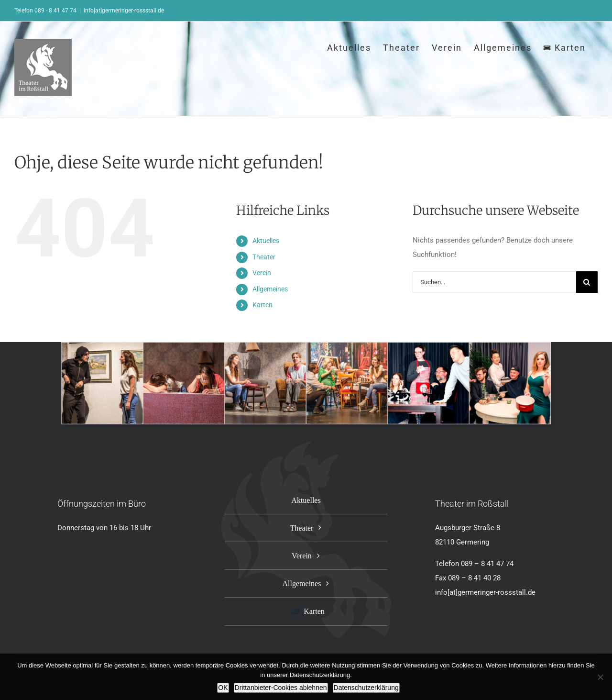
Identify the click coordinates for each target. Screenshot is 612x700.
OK (223, 688)
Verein (262, 273)
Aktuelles (266, 241)
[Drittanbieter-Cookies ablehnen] (600, 677)
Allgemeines (270, 289)
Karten (262, 305)
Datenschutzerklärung (366, 688)
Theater (264, 257)
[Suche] (587, 282)
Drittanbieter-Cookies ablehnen (281, 688)
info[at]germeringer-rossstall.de (124, 11)
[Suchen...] (494, 282)
